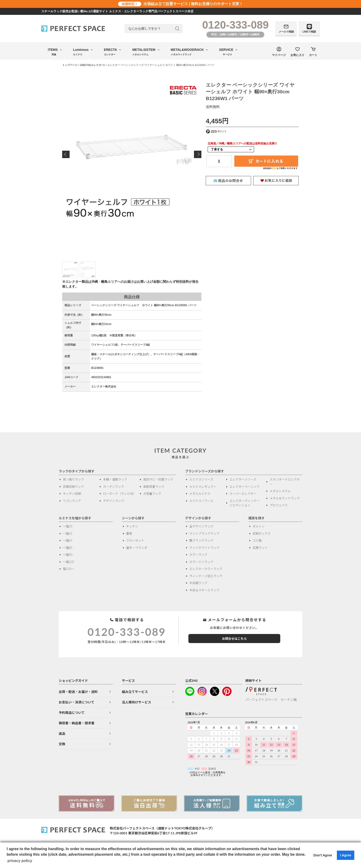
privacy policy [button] (20, 861)
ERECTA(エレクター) (92, 65)
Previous (66, 154)
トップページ (70, 65)
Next (198, 154)
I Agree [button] (345, 855)
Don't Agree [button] (323, 855)
